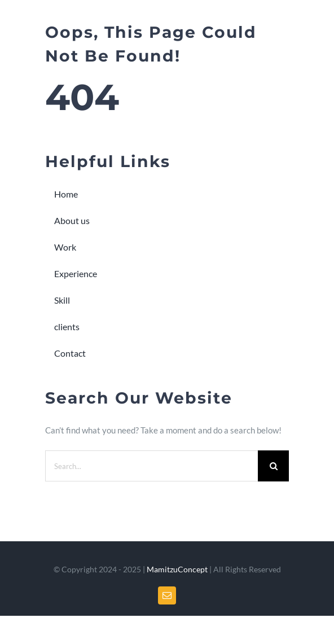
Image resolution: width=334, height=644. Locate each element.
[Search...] (151, 466)
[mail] (167, 595)
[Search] (273, 466)
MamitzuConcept (177, 569)
